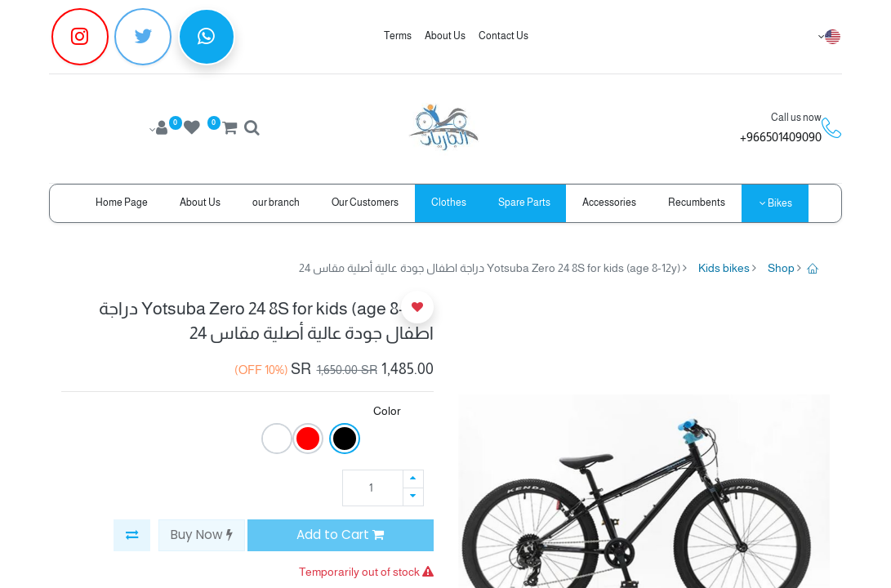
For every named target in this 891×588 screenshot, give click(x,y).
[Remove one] (413, 497)
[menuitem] (697, 203)
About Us (445, 36)
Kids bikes (724, 268)
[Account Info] (157, 130)
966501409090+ (781, 137)
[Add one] (413, 479)
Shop (781, 268)
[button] (132, 535)
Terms (398, 36)
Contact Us (503, 36)
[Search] (252, 130)
